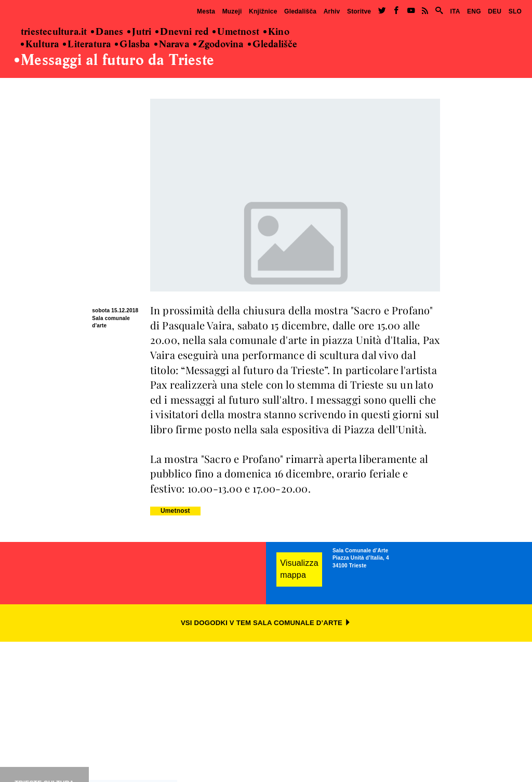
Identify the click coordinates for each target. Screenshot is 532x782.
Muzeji (232, 11)
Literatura (87, 45)
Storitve (359, 11)
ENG (474, 11)
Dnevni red (182, 32)
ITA (455, 11)
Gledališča (300, 11)
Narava (172, 45)
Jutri (139, 32)
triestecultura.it (54, 32)
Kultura (40, 45)
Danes (107, 32)
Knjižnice (263, 11)
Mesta (206, 11)
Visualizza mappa (299, 569)
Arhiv (332, 11)
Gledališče (273, 45)
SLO (515, 11)
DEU (495, 11)
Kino (276, 32)
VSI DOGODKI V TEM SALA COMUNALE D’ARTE (266, 623)
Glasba (132, 45)
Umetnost (236, 32)
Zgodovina (218, 45)
